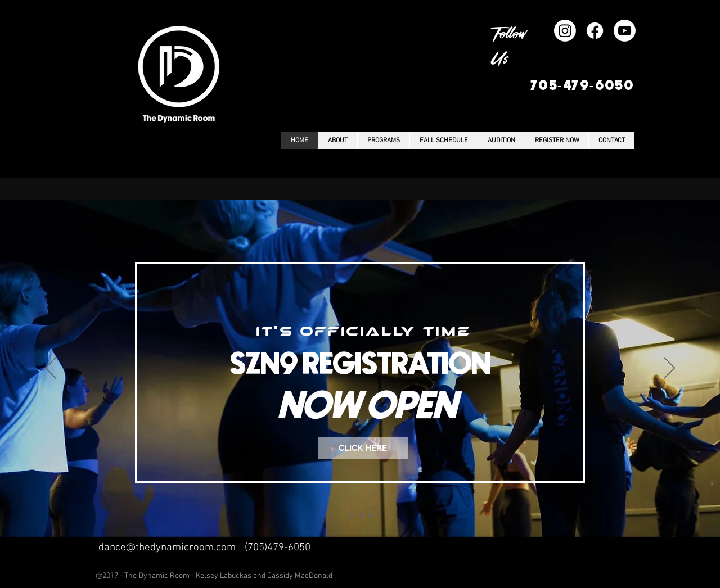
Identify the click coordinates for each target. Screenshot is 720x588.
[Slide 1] (351, 515)
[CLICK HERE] (363, 448)
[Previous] (51, 369)
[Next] (669, 369)
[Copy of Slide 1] (361, 515)
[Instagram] (565, 31)
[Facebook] (595, 31)
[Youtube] (625, 31)
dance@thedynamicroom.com (167, 548)
